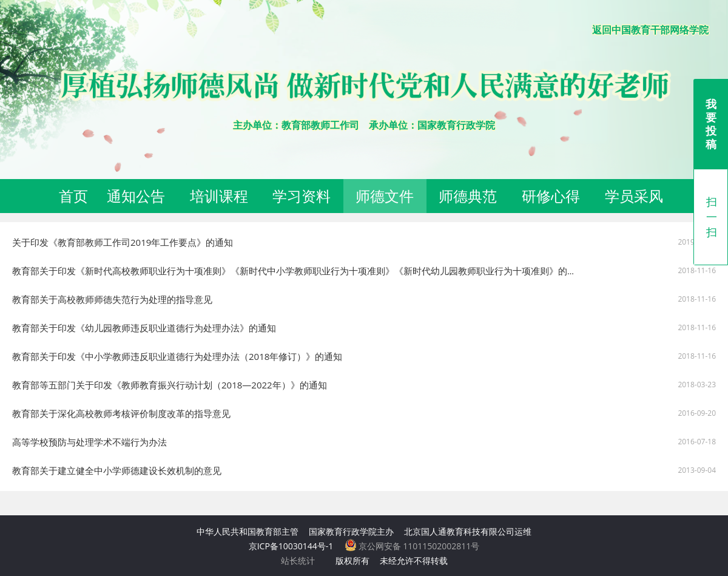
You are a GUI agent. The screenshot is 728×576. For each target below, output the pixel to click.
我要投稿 (711, 124)
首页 (73, 196)
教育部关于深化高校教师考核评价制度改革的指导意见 (121, 413)
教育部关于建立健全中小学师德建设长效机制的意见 (117, 470)
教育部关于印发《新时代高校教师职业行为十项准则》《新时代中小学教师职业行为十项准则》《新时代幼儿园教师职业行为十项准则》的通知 (299, 271)
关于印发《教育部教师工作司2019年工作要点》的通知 (123, 242)
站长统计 (298, 561)
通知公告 (136, 196)
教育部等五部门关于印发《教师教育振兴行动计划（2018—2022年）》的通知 (170, 385)
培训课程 (219, 196)
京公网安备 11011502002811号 (412, 546)
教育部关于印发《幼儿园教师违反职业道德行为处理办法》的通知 (144, 328)
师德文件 (385, 196)
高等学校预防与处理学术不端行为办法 (89, 442)
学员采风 (634, 196)
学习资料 (302, 196)
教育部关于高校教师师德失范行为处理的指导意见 (112, 299)
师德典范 (468, 196)
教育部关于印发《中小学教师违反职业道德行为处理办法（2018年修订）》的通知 (177, 356)
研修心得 (551, 196)
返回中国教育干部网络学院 (650, 30)
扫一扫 (712, 217)
